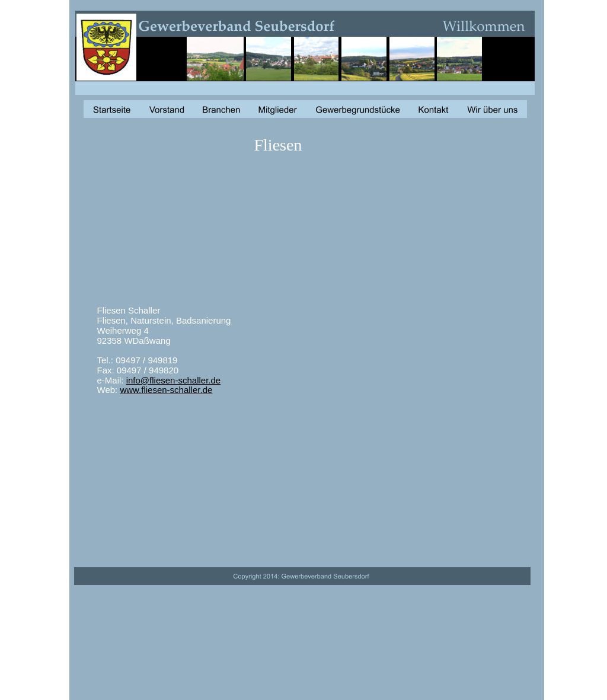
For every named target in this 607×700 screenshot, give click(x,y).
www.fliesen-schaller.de (166, 390)
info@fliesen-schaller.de (173, 380)
